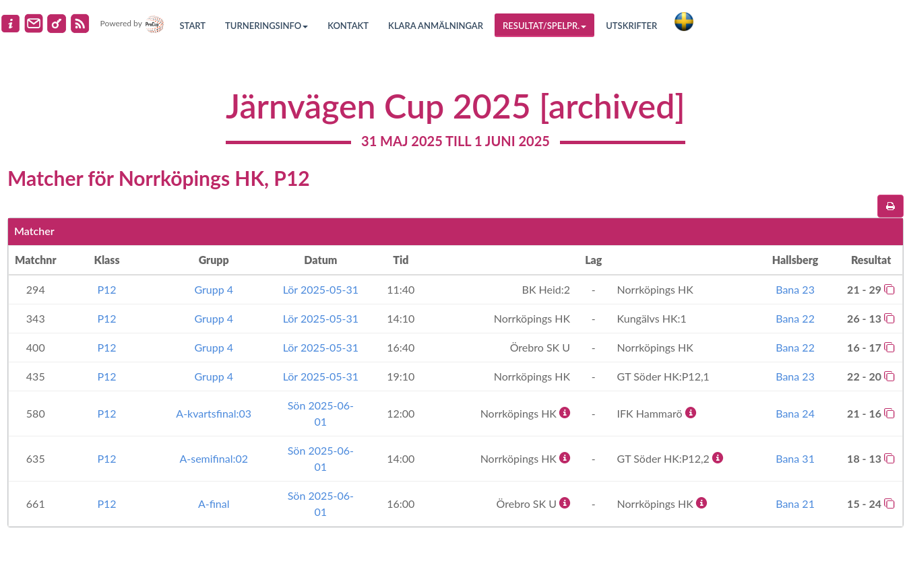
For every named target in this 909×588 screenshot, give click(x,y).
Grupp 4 (214, 289)
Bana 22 (795, 318)
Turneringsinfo (267, 26)
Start (193, 26)
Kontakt (348, 26)
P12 (106, 289)
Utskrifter (631, 26)
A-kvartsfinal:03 (214, 413)
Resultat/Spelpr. (544, 26)
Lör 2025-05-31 (321, 289)
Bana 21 (795, 503)
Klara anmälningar (436, 26)
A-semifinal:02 (214, 458)
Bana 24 (795, 413)
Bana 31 (795, 458)
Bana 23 (795, 289)
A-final (214, 503)
